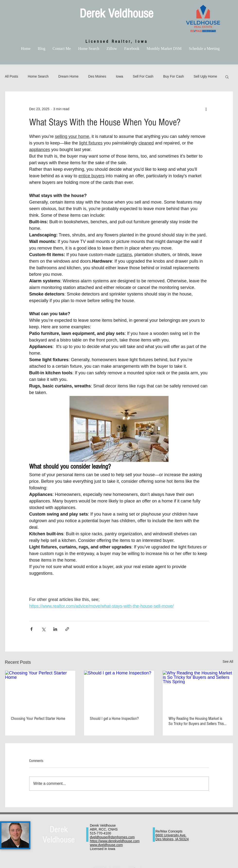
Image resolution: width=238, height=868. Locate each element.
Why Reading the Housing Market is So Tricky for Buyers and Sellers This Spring (196, 721)
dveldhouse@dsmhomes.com (112, 837)
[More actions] (206, 109)
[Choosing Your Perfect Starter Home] (40, 690)
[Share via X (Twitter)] (43, 629)
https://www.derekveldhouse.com (115, 841)
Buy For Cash (174, 76)
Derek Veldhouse (116, 14)
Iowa (119, 76)
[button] (227, 77)
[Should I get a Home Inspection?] (119, 690)
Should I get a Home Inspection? (114, 719)
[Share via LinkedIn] (55, 629)
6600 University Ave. (171, 835)
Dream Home (68, 76)
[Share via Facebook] (31, 629)
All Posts (11, 76)
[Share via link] (67, 629)
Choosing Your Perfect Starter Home (38, 719)
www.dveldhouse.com (106, 845)
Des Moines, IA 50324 (172, 839)
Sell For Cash (143, 76)
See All (228, 662)
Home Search (38, 76)
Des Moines (97, 76)
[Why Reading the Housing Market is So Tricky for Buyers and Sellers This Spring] (198, 690)
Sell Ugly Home (205, 76)
